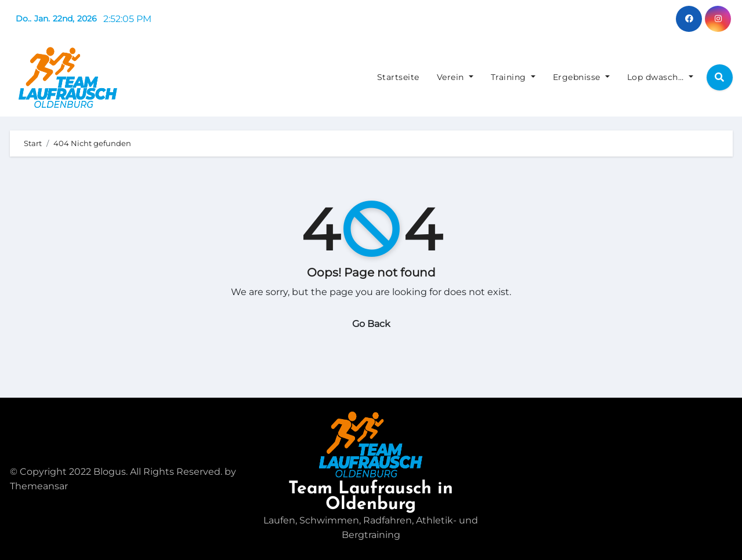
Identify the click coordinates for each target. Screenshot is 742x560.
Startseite (398, 77)
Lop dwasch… (660, 77)
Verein (455, 77)
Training (513, 77)
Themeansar (39, 486)
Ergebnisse (581, 77)
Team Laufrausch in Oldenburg (371, 497)
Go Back (371, 324)
